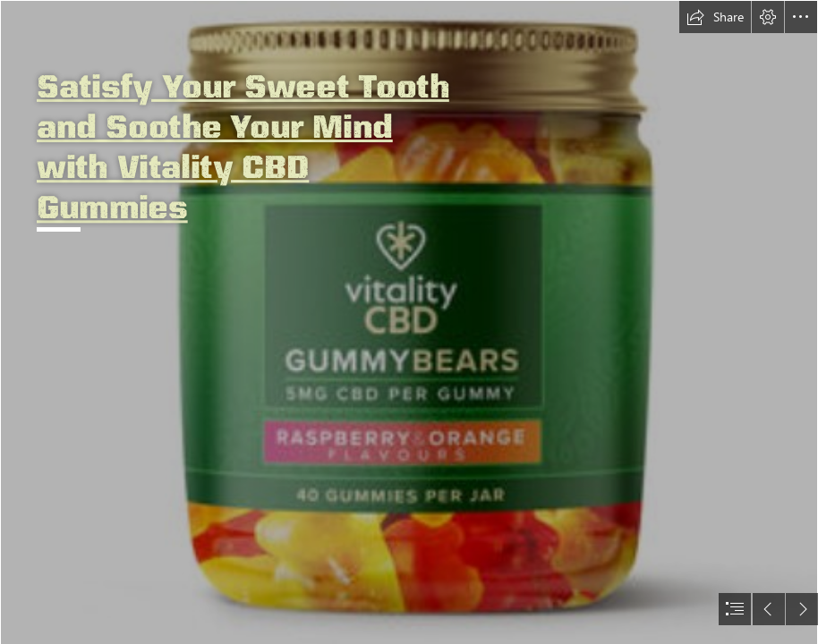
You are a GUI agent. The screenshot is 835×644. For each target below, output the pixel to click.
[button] (715, 17)
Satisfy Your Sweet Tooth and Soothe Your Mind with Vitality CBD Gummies (243, 146)
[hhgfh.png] (409, 322)
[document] (417, 322)
